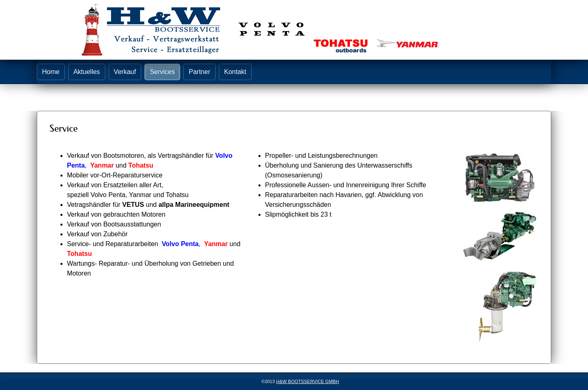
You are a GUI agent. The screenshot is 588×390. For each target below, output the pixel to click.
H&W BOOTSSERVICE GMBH (307, 381)
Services (162, 72)
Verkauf (125, 72)
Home (51, 72)
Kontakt (235, 72)
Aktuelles (87, 72)
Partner (199, 72)
